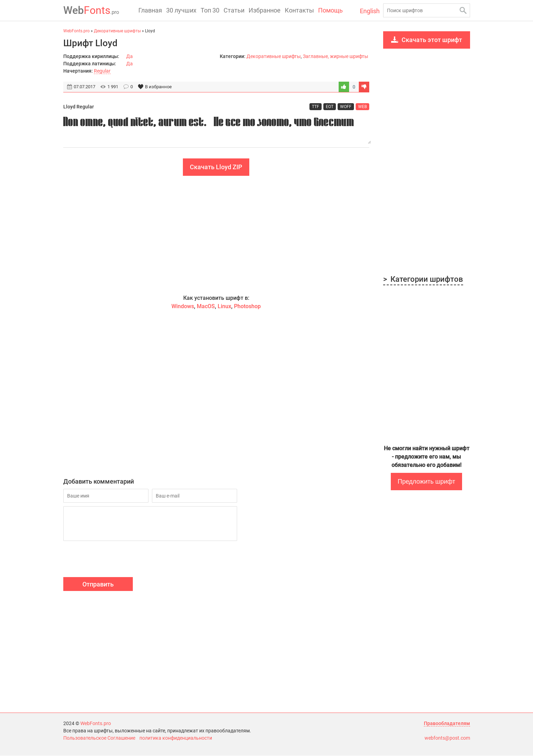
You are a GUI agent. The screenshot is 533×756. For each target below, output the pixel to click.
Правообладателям (447, 724)
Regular (102, 71)
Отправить (98, 585)
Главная (150, 10)
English (370, 11)
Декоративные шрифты (274, 56)
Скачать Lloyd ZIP (216, 167)
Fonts (91, 10)
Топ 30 (210, 10)
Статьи (234, 10)
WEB (362, 107)
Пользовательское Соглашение (99, 738)
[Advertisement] (216, 235)
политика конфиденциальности (176, 738)
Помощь (330, 10)
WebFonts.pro (96, 724)
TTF (316, 107)
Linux (224, 307)
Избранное (265, 10)
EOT (330, 107)
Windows (183, 307)
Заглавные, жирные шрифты (336, 56)
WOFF (346, 107)
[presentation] (116, 560)
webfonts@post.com (447, 738)
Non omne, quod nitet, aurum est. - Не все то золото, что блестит (216, 129)
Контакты (299, 10)
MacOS (206, 307)
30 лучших (181, 10)
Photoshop (247, 307)
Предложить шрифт (426, 482)
